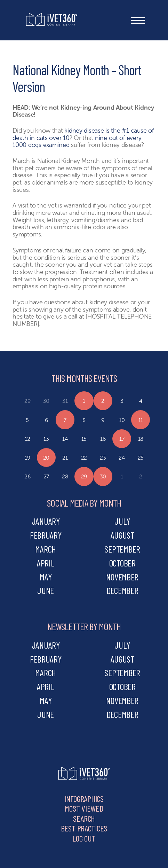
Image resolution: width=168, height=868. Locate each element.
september (122, 549)
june (46, 590)
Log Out (84, 838)
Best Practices (84, 828)
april (46, 563)
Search (84, 818)
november (122, 577)
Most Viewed (84, 808)
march (46, 549)
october (122, 563)
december (122, 590)
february (46, 535)
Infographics (84, 799)
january (46, 521)
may (46, 577)
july (122, 521)
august (122, 535)
